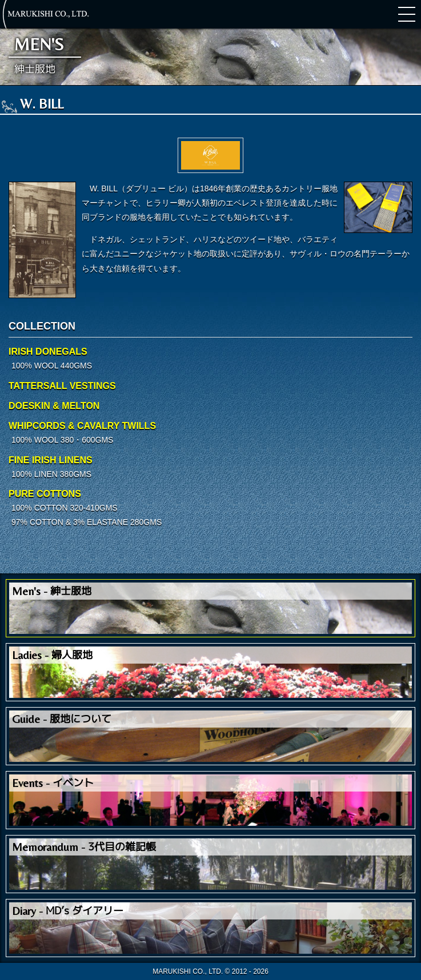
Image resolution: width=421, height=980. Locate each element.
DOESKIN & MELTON (54, 406)
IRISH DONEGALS (48, 352)
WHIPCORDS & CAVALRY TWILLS (82, 426)
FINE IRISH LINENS (51, 460)
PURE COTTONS (45, 494)
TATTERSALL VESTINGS (62, 386)
